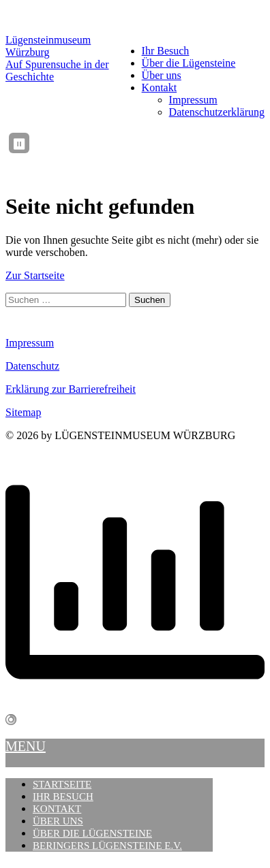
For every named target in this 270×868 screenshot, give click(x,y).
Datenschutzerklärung (217, 112)
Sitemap (23, 412)
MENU (26, 746)
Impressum (193, 100)
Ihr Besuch (166, 51)
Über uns (162, 75)
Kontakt (160, 87)
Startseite (62, 784)
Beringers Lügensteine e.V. (107, 846)
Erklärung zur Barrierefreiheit (71, 389)
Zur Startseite (35, 275)
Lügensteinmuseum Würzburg (48, 46)
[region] (151, 143)
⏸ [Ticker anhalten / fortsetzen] (19, 144)
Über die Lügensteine (189, 63)
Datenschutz (32, 366)
